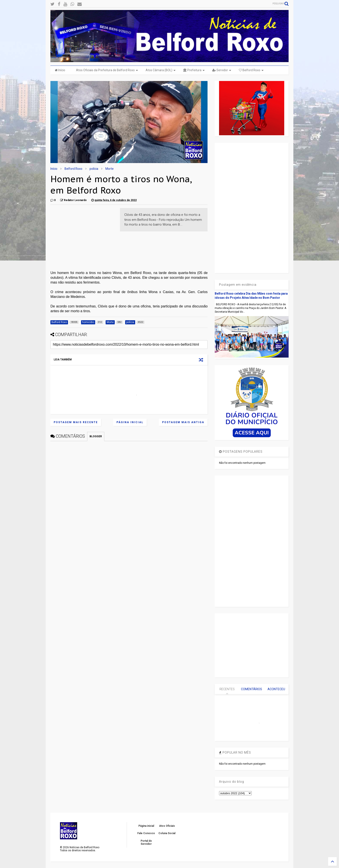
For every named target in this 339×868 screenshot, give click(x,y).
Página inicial (130, 422)
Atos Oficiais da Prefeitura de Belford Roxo (107, 70)
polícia (94, 169)
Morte (110, 169)
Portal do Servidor (146, 842)
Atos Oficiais (167, 826)
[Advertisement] (83, 235)
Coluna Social (167, 833)
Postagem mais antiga (183, 422)
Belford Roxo (251, 70)
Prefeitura (194, 70)
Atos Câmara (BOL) (161, 70)
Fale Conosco (146, 833)
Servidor (222, 70)
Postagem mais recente (76, 422)
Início (60, 70)
